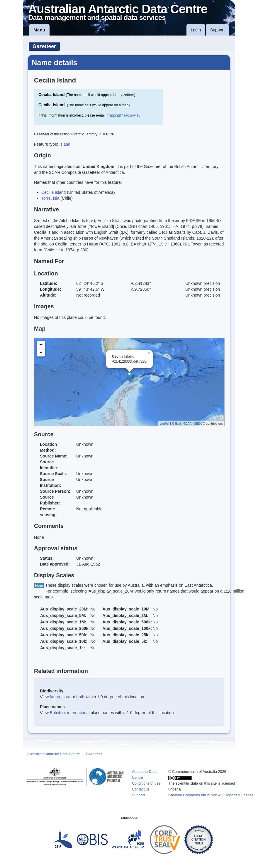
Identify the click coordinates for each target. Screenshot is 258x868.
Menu (39, 30)
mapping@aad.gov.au (123, 115)
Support (217, 30)
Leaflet (164, 423)
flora (66, 697)
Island (65, 144)
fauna (55, 697)
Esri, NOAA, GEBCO (190, 423)
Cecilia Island (54, 192)
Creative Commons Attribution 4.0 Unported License (211, 795)
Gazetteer (44, 46)
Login (196, 30)
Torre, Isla (50, 198)
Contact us (141, 789)
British (56, 713)
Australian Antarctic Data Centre (54, 754)
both (80, 697)
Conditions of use (146, 783)
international (78, 713)
